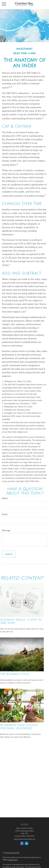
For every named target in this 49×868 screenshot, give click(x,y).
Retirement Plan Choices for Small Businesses (19, 727)
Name (5, 498)
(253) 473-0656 (27, 828)
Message (6, 530)
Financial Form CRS (12, 853)
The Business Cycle (14, 674)
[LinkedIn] (27, 843)
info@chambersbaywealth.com (24, 839)
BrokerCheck (13, 860)
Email (5, 514)
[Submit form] (9, 554)
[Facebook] (22, 843)
